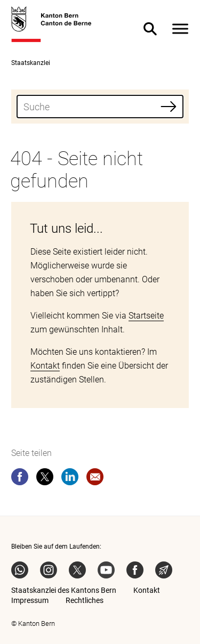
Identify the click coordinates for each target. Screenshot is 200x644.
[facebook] (20, 479)
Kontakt (45, 366)
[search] (100, 107)
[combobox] (100, 107)
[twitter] (45, 479)
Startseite (146, 316)
